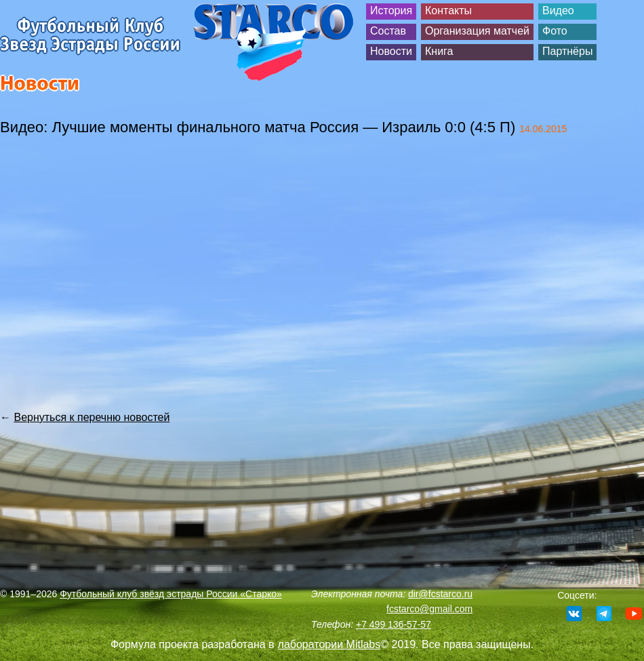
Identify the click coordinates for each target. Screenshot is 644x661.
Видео (558, 11)
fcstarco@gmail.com (429, 609)
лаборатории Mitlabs (329, 644)
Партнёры (567, 51)
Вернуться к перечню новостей (92, 417)
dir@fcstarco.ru (440, 594)
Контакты (448, 11)
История (391, 11)
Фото (555, 31)
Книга (439, 51)
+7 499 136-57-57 (394, 624)
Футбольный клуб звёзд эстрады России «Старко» (171, 594)
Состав (388, 31)
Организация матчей (477, 31)
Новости (391, 51)
